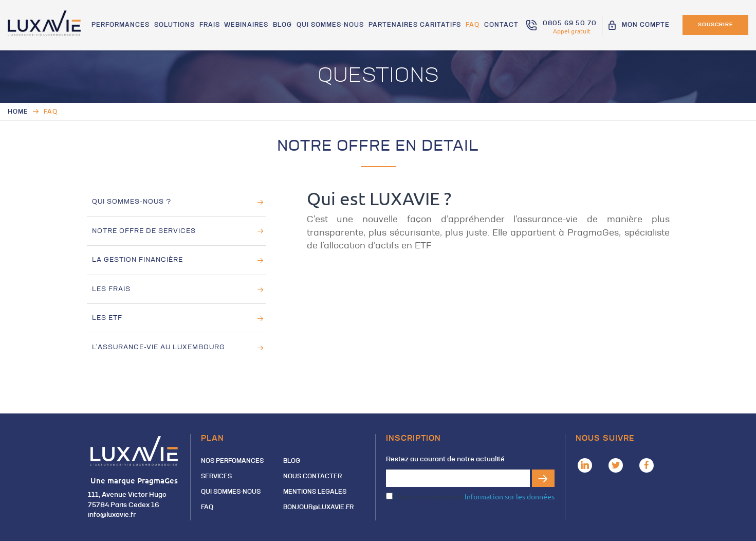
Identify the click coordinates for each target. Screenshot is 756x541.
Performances (124, 26)
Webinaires (249, 26)
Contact (501, 26)
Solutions (178, 26)
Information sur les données (510, 496)
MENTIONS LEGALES (315, 492)
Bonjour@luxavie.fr (318, 508)
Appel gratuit (572, 31)
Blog (284, 26)
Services (216, 477)
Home (18, 112)
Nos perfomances (232, 461)
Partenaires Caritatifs (416, 26)
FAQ (473, 26)
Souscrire (715, 25)
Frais (212, 26)
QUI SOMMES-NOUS (332, 26)
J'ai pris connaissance (470, 496)
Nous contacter (312, 477)
